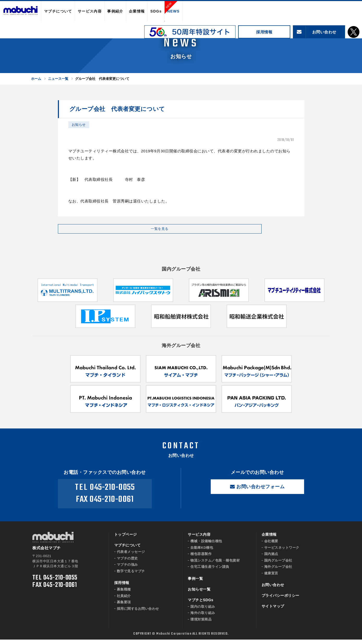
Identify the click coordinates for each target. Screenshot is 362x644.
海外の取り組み (203, 617)
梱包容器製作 (201, 558)
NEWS (173, 11)
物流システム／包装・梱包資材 (215, 565)
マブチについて (58, 11)
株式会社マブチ (21, 11)
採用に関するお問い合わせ (138, 613)
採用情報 (264, 32)
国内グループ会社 (278, 565)
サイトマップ (273, 611)
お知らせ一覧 (199, 594)
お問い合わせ (273, 589)
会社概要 (271, 545)
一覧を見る (100, 231)
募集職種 (124, 594)
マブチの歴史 (127, 563)
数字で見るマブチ (131, 576)
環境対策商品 (201, 624)
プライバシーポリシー (280, 600)
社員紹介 (124, 600)
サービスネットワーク (282, 552)
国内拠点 (271, 558)
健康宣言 (271, 578)
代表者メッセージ (131, 556)
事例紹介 (115, 11)
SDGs (156, 11)
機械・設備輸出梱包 (206, 545)
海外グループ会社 (278, 571)
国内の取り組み (203, 611)
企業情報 (137, 11)
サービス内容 (90, 11)
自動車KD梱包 (202, 552)
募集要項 (124, 607)
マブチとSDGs (201, 604)
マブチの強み (127, 569)
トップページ (126, 539)
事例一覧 (195, 583)
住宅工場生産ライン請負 (210, 571)
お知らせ (79, 125)
